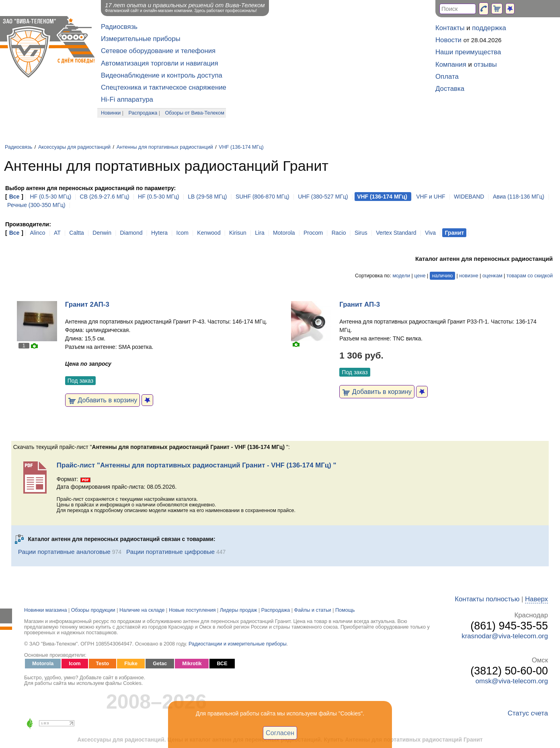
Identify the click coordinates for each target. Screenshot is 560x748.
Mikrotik (192, 664)
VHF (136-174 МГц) (241, 147)
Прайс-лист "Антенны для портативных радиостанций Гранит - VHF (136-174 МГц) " (196, 465)
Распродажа (143, 113)
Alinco (37, 233)
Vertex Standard (396, 233)
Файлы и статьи (313, 610)
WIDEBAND (469, 197)
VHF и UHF (431, 197)
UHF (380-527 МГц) (323, 197)
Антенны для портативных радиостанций (165, 147)
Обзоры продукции (93, 610)
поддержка (489, 28)
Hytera (159, 233)
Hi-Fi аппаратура (127, 99)
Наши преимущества (468, 52)
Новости (448, 40)
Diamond (131, 233)
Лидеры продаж (239, 610)
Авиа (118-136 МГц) (519, 197)
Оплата (447, 77)
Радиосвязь (119, 27)
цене (420, 276)
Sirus (361, 233)
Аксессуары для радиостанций (74, 147)
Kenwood (209, 233)
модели (401, 276)
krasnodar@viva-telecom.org (505, 636)
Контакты (450, 28)
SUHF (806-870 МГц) (263, 197)
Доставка (450, 89)
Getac (160, 664)
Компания (451, 65)
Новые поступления (192, 610)
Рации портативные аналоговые (64, 552)
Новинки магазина (45, 610)
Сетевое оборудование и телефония (158, 51)
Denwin (102, 233)
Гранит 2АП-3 (87, 304)
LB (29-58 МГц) (207, 197)
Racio (339, 233)
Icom (183, 233)
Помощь (345, 610)
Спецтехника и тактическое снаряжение (164, 87)
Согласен (280, 733)
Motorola (284, 233)
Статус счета (528, 713)
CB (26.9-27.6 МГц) (106, 197)
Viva (430, 233)
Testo (103, 664)
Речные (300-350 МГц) (36, 205)
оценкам (492, 276)
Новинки (111, 113)
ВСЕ (222, 664)
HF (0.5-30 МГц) (51, 197)
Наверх (536, 599)
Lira (259, 233)
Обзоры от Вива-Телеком (195, 113)
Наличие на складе (142, 610)
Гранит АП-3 (360, 304)
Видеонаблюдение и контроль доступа (162, 75)
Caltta (77, 233)
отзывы (485, 65)
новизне (469, 276)
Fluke (131, 664)
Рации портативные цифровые (170, 552)
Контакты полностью (487, 599)
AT (57, 233)
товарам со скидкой (530, 276)
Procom (313, 233)
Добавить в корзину (103, 400)
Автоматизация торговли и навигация (160, 63)
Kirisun (238, 233)
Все (14, 197)
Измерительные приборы (141, 39)
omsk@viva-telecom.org (512, 681)
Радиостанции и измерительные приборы (238, 644)
